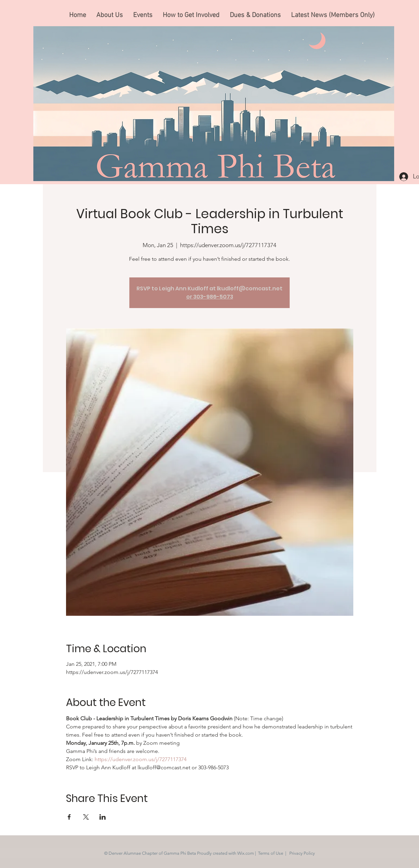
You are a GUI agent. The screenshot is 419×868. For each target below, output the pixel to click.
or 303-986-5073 (210, 297)
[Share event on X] (86, 817)
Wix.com (246, 853)
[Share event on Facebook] (69, 817)
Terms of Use (271, 853)
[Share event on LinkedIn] (103, 817)
